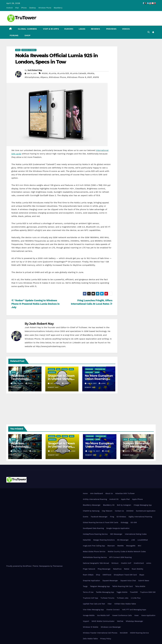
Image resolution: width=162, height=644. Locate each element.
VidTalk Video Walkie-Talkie (125, 604)
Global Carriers (27, 29)
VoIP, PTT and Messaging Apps (134, 610)
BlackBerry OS (109, 505)
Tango (85, 586)
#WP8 (96, 77)
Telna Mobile (140, 586)
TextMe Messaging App (105, 592)
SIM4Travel (107, 575)
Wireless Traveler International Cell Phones (100, 633)
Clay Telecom (107, 511)
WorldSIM (89, 372)
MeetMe (120, 546)
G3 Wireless (121, 517)
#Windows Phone (57, 77)
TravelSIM (89, 369)
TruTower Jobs (123, 598)
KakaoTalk (87, 540)
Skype (142, 575)
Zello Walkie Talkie (90, 639)
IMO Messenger (116, 534)
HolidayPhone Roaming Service (95, 534)
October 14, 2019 (59, 451)
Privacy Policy (106, 639)
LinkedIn (77, 343)
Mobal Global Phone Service (94, 552)
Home (85, 493)
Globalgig (124, 522)
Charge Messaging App (143, 505)
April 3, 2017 (131, 451)
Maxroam (111, 546)
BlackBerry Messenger (92, 505)
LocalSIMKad (143, 540)
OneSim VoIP (126, 563)
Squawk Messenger (110, 581)
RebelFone (117, 569)
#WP (90, 77)
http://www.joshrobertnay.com (51, 346)
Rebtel (127, 569)
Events (86, 517)
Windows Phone (45, 8)
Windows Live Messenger (111, 627)
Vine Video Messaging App (93, 610)
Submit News (144, 581)
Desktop (32, 8)
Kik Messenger (123, 540)
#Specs (44, 77)
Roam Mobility (137, 569)
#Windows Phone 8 (77, 77)
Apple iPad (125, 499)
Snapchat (52, 372)
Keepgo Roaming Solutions (104, 540)
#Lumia (52, 73)
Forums (14, 35)
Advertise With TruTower (125, 493)
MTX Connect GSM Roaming (120, 557)
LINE (133, 540)
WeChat (120, 621)
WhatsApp (143, 439)
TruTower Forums (108, 598)
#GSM (45, 73)
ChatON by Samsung (91, 511)
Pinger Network (89, 569)
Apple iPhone (137, 499)
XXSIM (97, 372)
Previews (111, 29)
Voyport (86, 621)
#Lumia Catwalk (78, 73)
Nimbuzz (115, 563)
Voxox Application (148, 615)
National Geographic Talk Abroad (96, 563)
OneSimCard (139, 563)
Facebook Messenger (99, 517)
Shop (27, 35)
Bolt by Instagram (124, 505)
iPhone (24, 8)
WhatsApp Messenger (134, 621)
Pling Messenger (104, 569)
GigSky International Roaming (140, 517)
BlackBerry (58, 8)
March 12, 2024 (21, 451)
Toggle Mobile (122, 592)
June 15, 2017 (94, 451)
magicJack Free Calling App (94, 546)
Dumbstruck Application (146, 511)
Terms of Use (88, 592)
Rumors (69, 29)
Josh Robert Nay (35, 70)
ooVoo (149, 563)
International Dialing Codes (136, 534)
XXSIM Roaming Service (139, 633)
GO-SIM (134, 522)
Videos (126, 29)
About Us (109, 493)
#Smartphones (32, 77)
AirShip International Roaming (95, 499)
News (18, 50)
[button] (149, 32)
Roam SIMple (88, 575)
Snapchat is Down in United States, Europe (61, 379)
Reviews (96, 29)
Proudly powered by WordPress (19, 566)
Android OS (114, 499)
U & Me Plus (136, 598)
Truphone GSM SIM (148, 592)
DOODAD (130, 511)
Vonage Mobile (89, 615)
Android (9, 8)
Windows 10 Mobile (29, 50)
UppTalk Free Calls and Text (94, 604)
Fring (112, 517)
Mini (139, 546)
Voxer (136, 615)
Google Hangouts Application (118, 528)
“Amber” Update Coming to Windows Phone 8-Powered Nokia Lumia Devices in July (35, 304)
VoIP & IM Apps (51, 29)
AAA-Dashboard (96, 493)
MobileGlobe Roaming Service (95, 557)
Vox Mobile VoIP (103, 615)
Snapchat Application (91, 581)
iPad (17, 8)
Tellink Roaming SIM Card (122, 586)
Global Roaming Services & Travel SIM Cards (101, 522)
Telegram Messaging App (100, 586)
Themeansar (58, 566)
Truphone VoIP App (90, 598)
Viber (110, 604)
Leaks (82, 29)
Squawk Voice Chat (128, 581)
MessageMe (131, 546)
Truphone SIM (100, 369)
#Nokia (91, 73)
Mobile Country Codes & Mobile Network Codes (127, 552)
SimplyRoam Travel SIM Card (125, 575)
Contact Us (119, 511)
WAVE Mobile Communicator (103, 621)
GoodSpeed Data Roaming (93, 528)
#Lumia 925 (63, 73)
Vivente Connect (113, 610)
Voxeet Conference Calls (122, 615)
